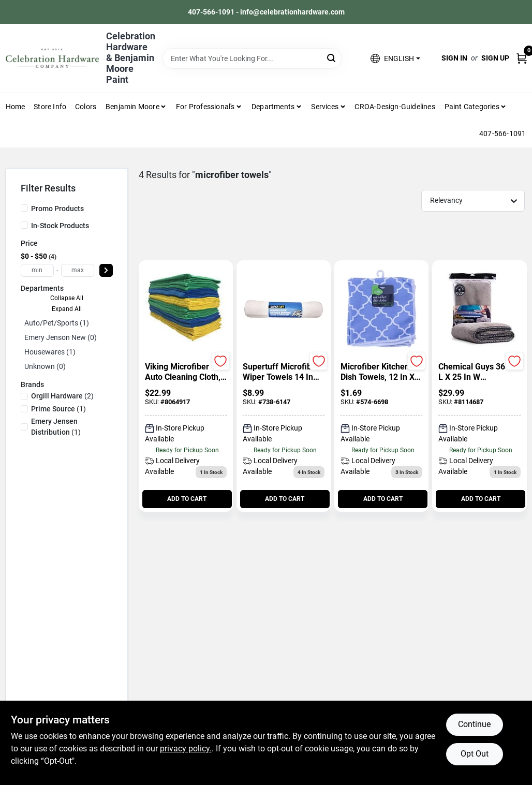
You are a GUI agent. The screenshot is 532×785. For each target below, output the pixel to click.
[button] (395, 58)
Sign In (454, 58)
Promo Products (57, 209)
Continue (474, 724)
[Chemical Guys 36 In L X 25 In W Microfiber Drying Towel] (479, 372)
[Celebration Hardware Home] (52, 58)
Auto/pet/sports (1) (57, 323)
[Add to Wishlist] (221, 361)
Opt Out (475, 754)
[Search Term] (252, 58)
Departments (273, 107)
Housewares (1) (50, 352)
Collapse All (67, 298)
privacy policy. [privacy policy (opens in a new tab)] (186, 749)
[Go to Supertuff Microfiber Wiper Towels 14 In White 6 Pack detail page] (284, 310)
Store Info (50, 107)
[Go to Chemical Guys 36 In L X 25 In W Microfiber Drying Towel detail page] (479, 310)
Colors (86, 107)
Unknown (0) (45, 366)
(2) (62, 396)
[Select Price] (106, 270)
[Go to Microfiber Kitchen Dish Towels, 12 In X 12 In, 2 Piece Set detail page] (381, 310)
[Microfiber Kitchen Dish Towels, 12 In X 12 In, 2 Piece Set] (381, 372)
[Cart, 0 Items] (522, 58)
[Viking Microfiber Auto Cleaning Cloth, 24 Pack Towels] (186, 372)
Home (16, 107)
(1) (58, 409)
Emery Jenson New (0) (61, 337)
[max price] (78, 270)
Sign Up (495, 58)
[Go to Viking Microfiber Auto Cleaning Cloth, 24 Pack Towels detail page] (186, 310)
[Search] (332, 58)
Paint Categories (472, 107)
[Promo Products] (24, 208)
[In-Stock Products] (24, 225)
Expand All (67, 309)
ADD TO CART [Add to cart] (187, 499)
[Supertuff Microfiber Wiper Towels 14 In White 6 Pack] (284, 372)
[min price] (37, 270)
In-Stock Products (60, 226)
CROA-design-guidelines (395, 107)
